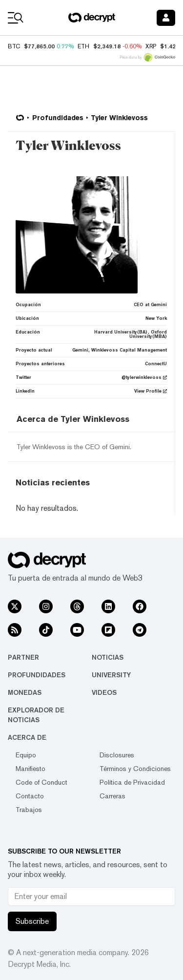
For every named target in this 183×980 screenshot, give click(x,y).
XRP (151, 46)
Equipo (26, 755)
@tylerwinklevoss (144, 377)
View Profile (151, 391)
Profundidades (37, 675)
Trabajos (29, 810)
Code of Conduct (41, 782)
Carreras (112, 796)
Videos (104, 692)
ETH (83, 46)
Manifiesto (30, 769)
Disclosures (117, 755)
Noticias (108, 657)
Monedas (25, 692)
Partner (23, 657)
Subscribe (32, 921)
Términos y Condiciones (135, 769)
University (111, 675)
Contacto (30, 796)
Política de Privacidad (132, 782)
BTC (14, 46)
